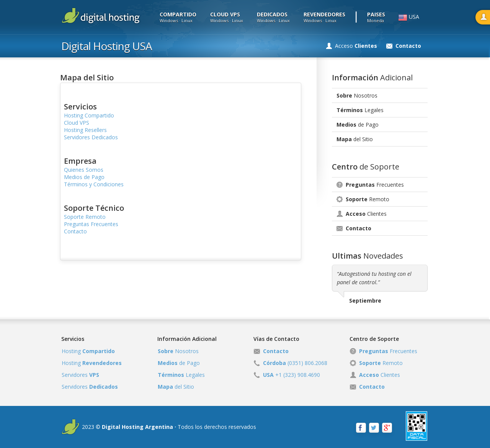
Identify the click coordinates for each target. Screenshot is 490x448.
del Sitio (355, 139)
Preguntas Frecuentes (91, 224)
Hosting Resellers (85, 130)
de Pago (358, 125)
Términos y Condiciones (94, 184)
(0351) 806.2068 (295, 363)
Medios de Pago (84, 177)
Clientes (366, 214)
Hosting (88, 351)
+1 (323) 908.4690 (292, 375)
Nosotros (357, 95)
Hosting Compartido (89, 115)
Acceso (356, 46)
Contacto (75, 231)
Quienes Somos (84, 170)
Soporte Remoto (85, 217)
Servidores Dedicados (91, 137)
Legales (360, 110)
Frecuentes (375, 185)
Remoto (367, 199)
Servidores (80, 375)
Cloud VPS (77, 123)
